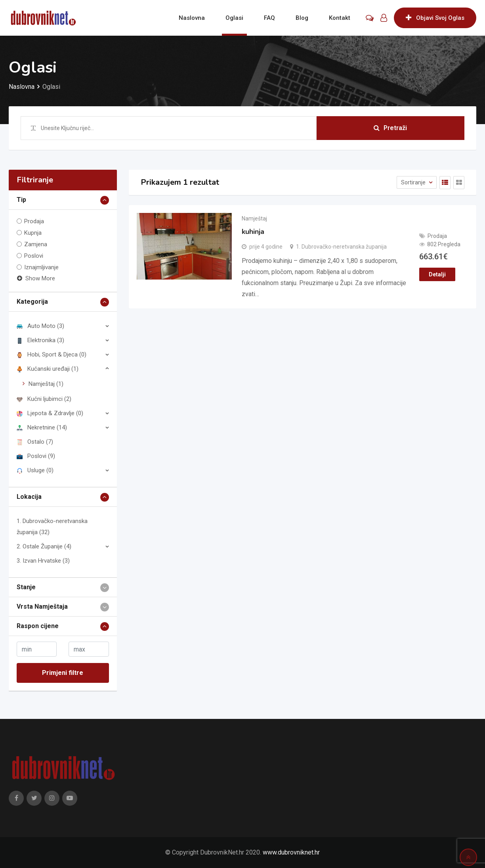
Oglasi (234, 18)
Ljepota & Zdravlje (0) (50, 413)
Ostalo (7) (35, 442)
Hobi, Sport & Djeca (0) (52, 354)
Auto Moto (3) (40, 326)
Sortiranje (414, 182)
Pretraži (390, 128)
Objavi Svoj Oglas (435, 18)
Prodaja (34, 221)
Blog (302, 18)
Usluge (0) (35, 470)
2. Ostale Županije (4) (44, 546)
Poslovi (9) (36, 456)
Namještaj (254, 218)
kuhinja (253, 232)
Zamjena (36, 244)
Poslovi (34, 256)
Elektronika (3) (40, 340)
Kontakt (340, 18)
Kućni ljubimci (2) (44, 399)
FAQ (269, 18)
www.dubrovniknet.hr (291, 852)
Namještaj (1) (46, 384)
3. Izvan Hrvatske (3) (43, 561)
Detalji (437, 274)
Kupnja (33, 233)
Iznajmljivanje (41, 267)
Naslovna (192, 18)
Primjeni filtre (63, 673)
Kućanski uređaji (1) (48, 369)
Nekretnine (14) (42, 427)
